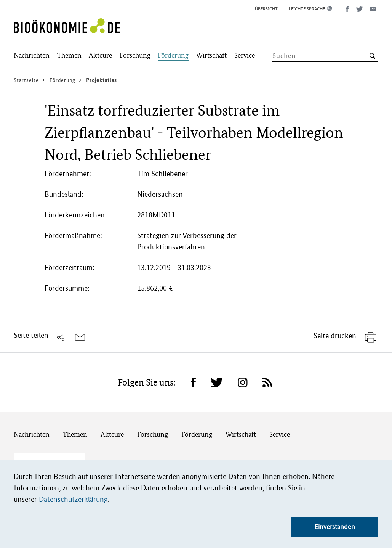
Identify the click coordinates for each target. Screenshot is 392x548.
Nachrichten (32, 434)
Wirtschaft (241, 434)
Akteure (112, 434)
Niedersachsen (160, 194)
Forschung (153, 434)
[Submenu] (32, 56)
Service (280, 434)
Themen (75, 434)
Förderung (197, 434)
